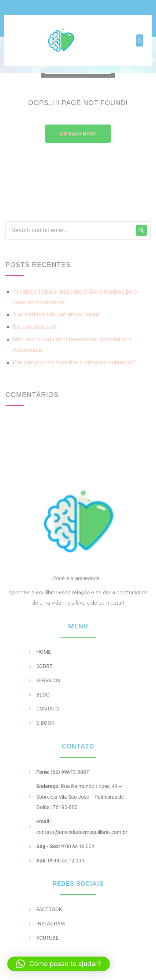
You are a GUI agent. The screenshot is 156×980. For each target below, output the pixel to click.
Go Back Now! (78, 134)
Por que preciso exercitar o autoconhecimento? (74, 362)
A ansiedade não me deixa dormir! (57, 314)
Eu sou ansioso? (34, 327)
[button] (140, 40)
